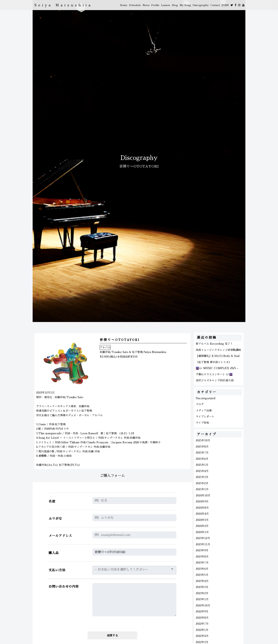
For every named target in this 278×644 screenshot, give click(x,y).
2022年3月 (202, 642)
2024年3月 (202, 520)
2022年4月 (202, 636)
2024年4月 (202, 514)
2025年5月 (202, 465)
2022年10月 (203, 605)
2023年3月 (202, 587)
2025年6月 (202, 459)
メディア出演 (204, 410)
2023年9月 (202, 550)
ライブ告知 (202, 423)
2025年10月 (203, 440)
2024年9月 (202, 502)
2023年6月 (202, 569)
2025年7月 (202, 453)
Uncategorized (206, 398)
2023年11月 (203, 544)
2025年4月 (202, 471)
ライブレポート (205, 416)
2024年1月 (202, 532)
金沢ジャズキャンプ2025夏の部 (215, 380)
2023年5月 (202, 575)
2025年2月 (202, 483)
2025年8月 (202, 447)
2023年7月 (202, 563)
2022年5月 (202, 630)
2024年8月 (202, 508)
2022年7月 (202, 624)
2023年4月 (202, 581)
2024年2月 (202, 526)
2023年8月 (202, 557)
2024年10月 (203, 495)
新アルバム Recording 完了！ (214, 344)
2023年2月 (202, 593)
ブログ (200, 404)
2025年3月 (202, 477)
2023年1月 (202, 599)
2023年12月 (203, 538)
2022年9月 (202, 611)
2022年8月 (202, 618)
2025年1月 (202, 489)
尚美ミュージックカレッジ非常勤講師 (218, 350)
